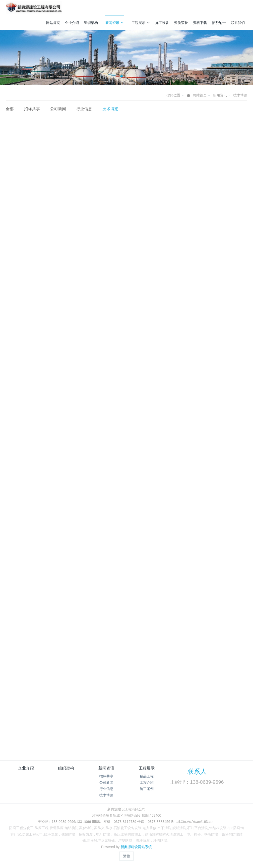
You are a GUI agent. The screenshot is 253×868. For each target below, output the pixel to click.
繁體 (126, 856)
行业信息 (84, 109)
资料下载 (200, 23)
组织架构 (91, 23)
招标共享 (32, 109)
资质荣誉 (181, 23)
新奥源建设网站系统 (136, 847)
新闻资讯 (115, 23)
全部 (10, 109)
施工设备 (162, 23)
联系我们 (238, 23)
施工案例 (147, 789)
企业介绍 (72, 23)
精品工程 (147, 776)
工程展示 (141, 23)
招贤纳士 (219, 23)
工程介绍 (147, 782)
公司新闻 (58, 109)
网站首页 (53, 23)
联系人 (197, 772)
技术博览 (240, 95)
